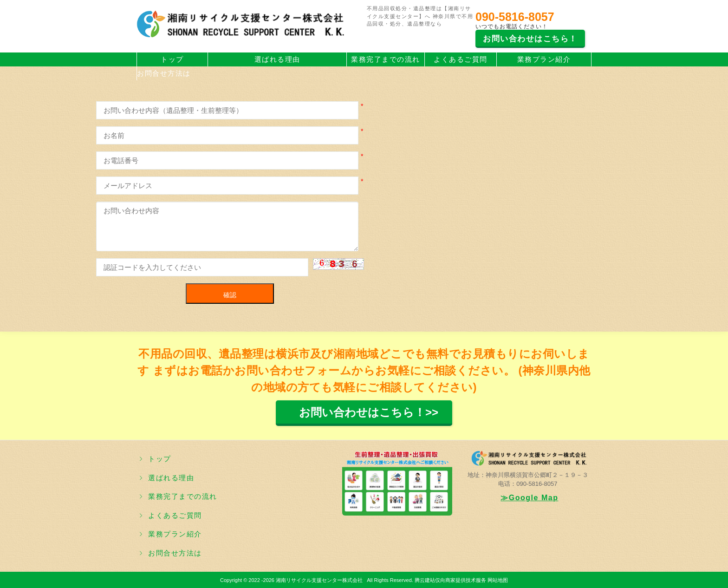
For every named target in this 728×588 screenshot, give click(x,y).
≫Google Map (529, 498)
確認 (230, 295)
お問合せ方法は (164, 73)
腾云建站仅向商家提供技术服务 (450, 580)
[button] (338, 264)
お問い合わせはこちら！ (530, 39)
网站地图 (498, 580)
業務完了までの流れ (386, 59)
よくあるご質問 (461, 59)
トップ (172, 59)
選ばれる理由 (277, 59)
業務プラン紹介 (544, 59)
